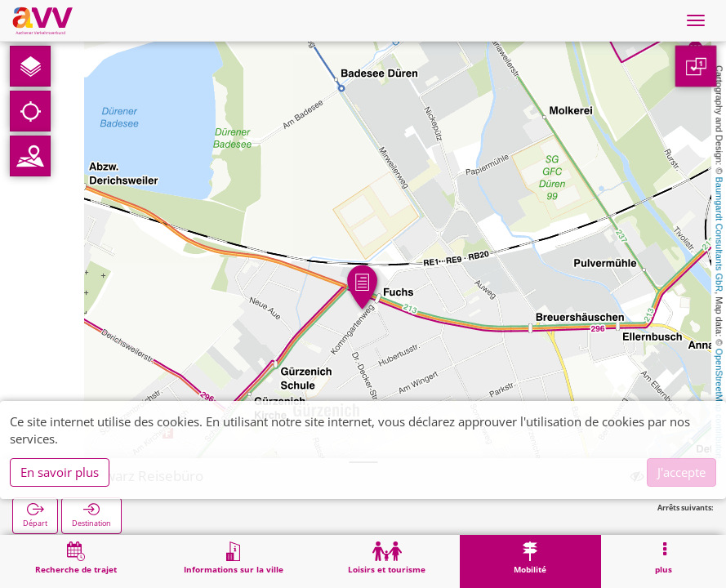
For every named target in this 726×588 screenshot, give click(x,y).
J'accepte (681, 472)
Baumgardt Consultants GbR (719, 235)
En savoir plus (60, 472)
